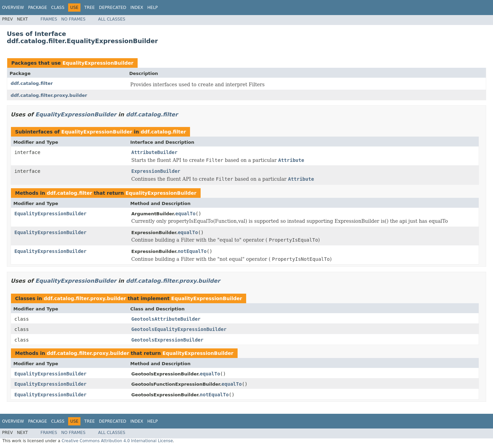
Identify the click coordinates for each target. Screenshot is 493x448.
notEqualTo (192, 251)
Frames (49, 19)
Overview (13, 8)
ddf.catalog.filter (32, 83)
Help (153, 8)
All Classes (112, 19)
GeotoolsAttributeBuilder (166, 319)
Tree (90, 8)
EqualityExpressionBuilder (98, 63)
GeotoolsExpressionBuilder (168, 340)
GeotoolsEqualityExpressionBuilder (179, 329)
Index (137, 8)
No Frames (73, 19)
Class (58, 8)
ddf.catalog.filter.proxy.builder (49, 95)
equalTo (185, 214)
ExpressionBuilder (156, 171)
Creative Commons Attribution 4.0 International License (117, 441)
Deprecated (113, 8)
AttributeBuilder (155, 152)
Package (37, 8)
